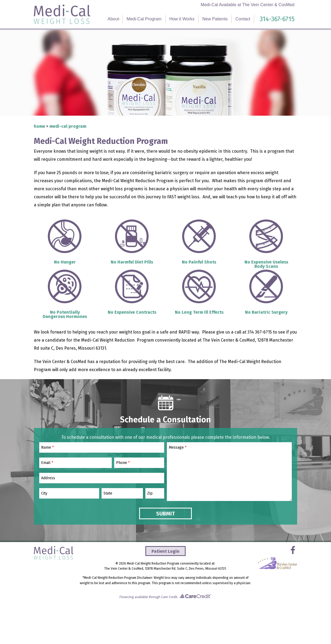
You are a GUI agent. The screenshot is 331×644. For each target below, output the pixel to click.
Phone (123, 463)
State (108, 493)
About (113, 19)
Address (48, 478)
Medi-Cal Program (144, 19)
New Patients (215, 19)
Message (178, 448)
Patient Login (165, 551)
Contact (243, 19)
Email (47, 463)
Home (39, 126)
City (44, 493)
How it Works (182, 19)
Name (47, 448)
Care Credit (169, 597)
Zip (150, 493)
